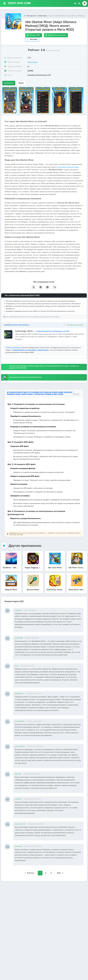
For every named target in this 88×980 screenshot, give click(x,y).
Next (60, 873)
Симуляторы (33, 62)
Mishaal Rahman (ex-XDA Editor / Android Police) (31, 350)
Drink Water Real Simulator (68, 167)
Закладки (32, 39)
